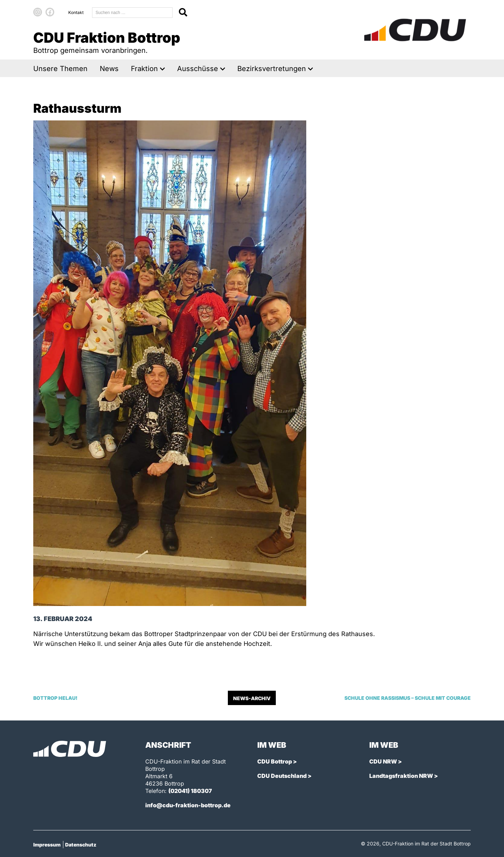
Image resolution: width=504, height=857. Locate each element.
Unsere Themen (60, 69)
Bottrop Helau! (55, 698)
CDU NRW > (386, 761)
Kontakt (76, 12)
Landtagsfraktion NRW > (404, 776)
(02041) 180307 (190, 791)
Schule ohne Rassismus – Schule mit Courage (408, 698)
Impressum (47, 845)
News (109, 69)
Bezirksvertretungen (272, 69)
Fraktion (144, 69)
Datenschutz (81, 845)
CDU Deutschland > (284, 776)
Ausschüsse (198, 69)
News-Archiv (252, 698)
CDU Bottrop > (277, 761)
